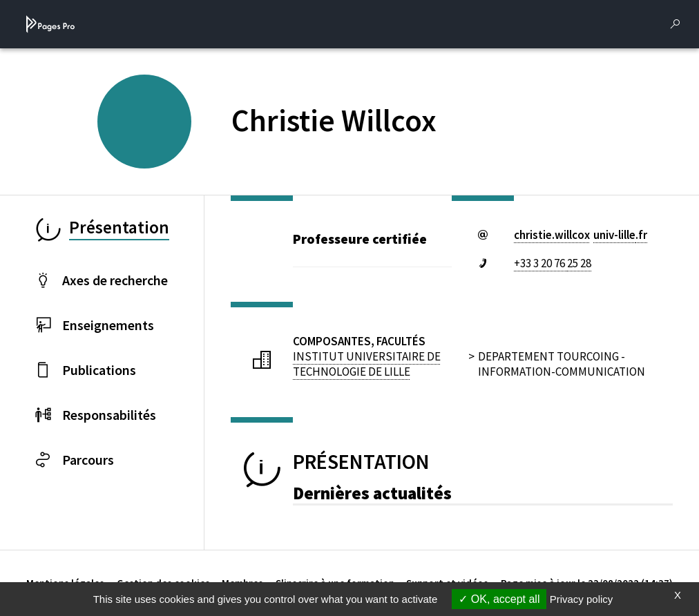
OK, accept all (499, 599)
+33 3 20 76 (553, 263)
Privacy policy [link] (582, 599)
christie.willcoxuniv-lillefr (581, 235)
